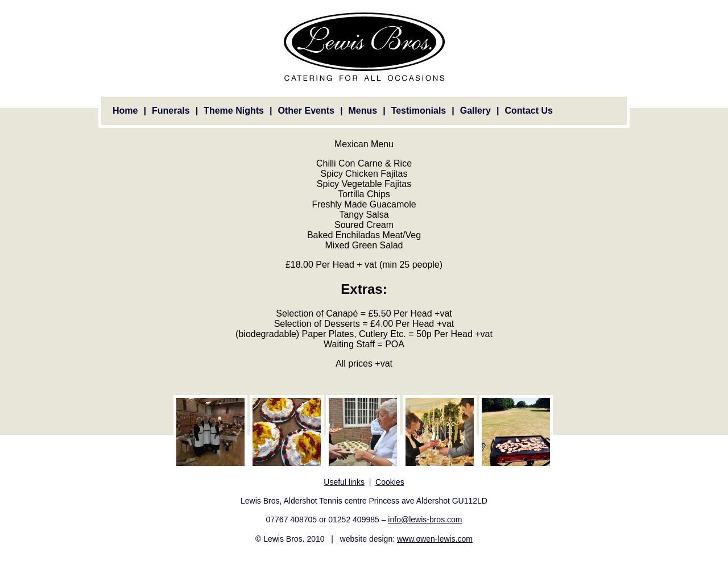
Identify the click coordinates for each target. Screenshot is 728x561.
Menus (363, 111)
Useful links (344, 482)
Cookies (390, 482)
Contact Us (528, 111)
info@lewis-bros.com (425, 520)
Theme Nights (234, 111)
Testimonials (419, 111)
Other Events (306, 111)
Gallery (475, 111)
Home (125, 111)
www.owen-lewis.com (435, 539)
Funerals (171, 111)
